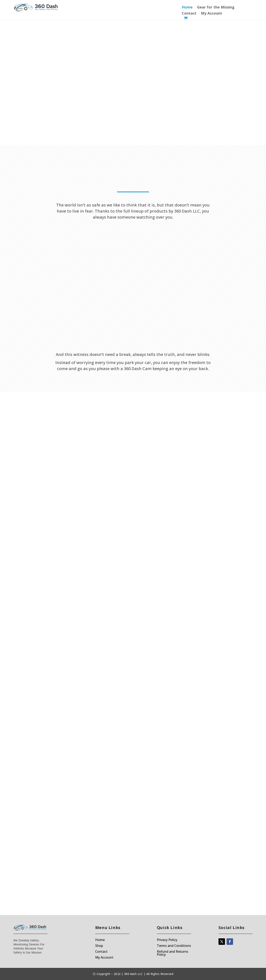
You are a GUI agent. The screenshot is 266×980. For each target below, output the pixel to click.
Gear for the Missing (216, 8)
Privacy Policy (167, 940)
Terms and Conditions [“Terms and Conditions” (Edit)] (174, 946)
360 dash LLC (134, 974)
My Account (212, 14)
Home (187, 8)
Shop (99, 946)
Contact (189, 14)
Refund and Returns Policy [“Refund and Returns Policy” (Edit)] (173, 953)
